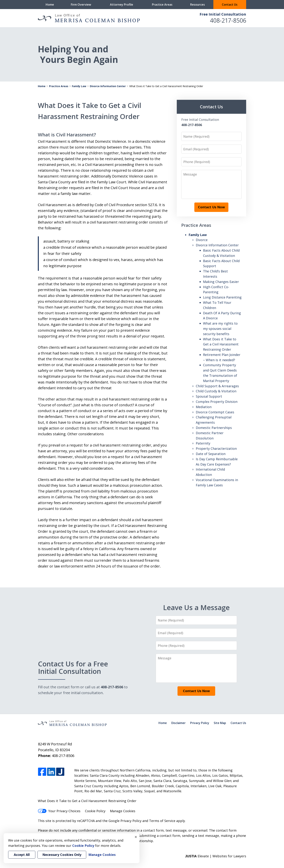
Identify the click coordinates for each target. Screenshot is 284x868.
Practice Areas (162, 5)
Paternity (203, 443)
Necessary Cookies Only (62, 855)
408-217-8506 (228, 20)
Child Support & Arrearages (217, 386)
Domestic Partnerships (214, 428)
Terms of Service (162, 821)
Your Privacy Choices (59, 811)
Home (50, 5)
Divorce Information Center (108, 86)
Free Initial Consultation (223, 14)
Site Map (220, 723)
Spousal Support (209, 396)
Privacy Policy (200, 723)
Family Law (79, 86)
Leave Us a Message (196, 607)
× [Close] (136, 837)
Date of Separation (211, 454)
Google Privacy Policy (125, 821)
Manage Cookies (123, 811)
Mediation (204, 407)
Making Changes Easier (221, 282)
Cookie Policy (95, 811)
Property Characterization (216, 448)
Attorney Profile (122, 5)
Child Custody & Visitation (216, 391)
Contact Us (230, 5)
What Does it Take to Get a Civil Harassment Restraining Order (221, 344)
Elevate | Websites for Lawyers (216, 856)
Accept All (22, 855)
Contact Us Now (211, 207)
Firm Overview (81, 5)
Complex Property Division (217, 402)
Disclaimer (178, 723)
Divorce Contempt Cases (215, 412)
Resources (198, 5)
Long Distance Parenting (222, 297)
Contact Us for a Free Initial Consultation (74, 667)
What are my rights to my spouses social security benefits (220, 329)
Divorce (202, 240)
